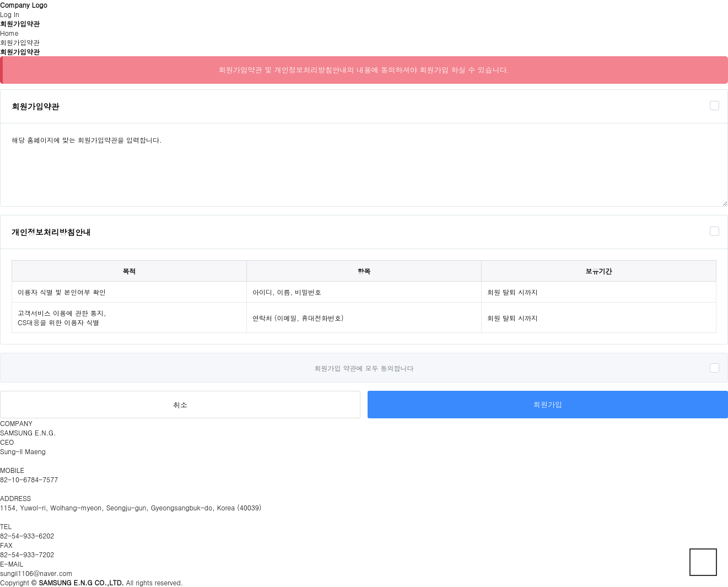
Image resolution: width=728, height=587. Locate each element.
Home (9, 33)
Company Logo (24, 5)
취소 (180, 405)
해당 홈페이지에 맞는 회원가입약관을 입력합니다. (364, 165)
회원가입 (548, 404)
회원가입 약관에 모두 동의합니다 (364, 368)
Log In (10, 14)
